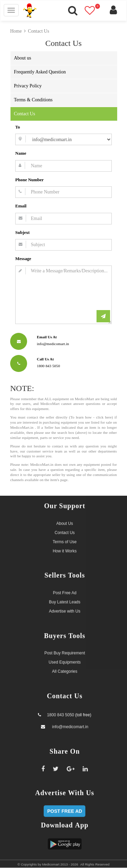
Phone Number (29, 180)
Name (21, 153)
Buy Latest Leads (65, 599)
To (18, 127)
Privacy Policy (28, 86)
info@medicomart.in (69, 724)
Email (21, 206)
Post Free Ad (65, 590)
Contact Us (39, 31)
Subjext (23, 232)
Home (16, 31)
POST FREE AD (65, 808)
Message (23, 259)
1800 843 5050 (61, 712)
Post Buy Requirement (65, 650)
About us (23, 58)
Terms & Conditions (33, 100)
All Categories (65, 668)
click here (104, 417)
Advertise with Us (65, 608)
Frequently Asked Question (40, 72)
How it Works (65, 548)
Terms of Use (65, 539)
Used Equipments (65, 659)
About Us (65, 520)
